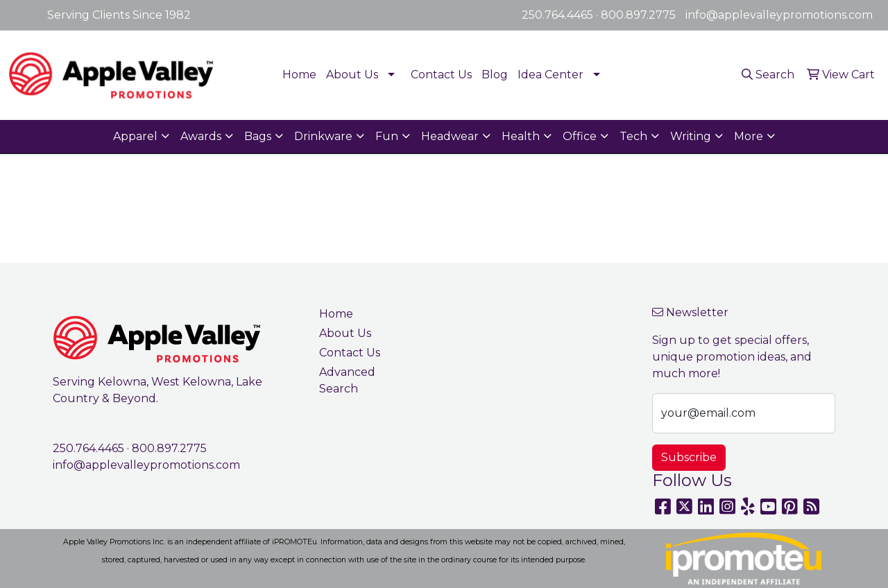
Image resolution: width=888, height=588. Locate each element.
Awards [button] (201, 136)
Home (299, 75)
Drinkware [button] (323, 136)
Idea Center (550, 75)
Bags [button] (258, 136)
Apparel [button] (135, 136)
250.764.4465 (557, 15)
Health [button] (521, 136)
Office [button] (580, 136)
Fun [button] (387, 136)
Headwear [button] (450, 136)
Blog (495, 75)
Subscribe (689, 457)
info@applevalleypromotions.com (779, 15)
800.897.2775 (638, 15)
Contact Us (441, 75)
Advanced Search (347, 380)
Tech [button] (633, 136)
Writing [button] (691, 136)
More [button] (749, 136)
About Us (352, 75)
